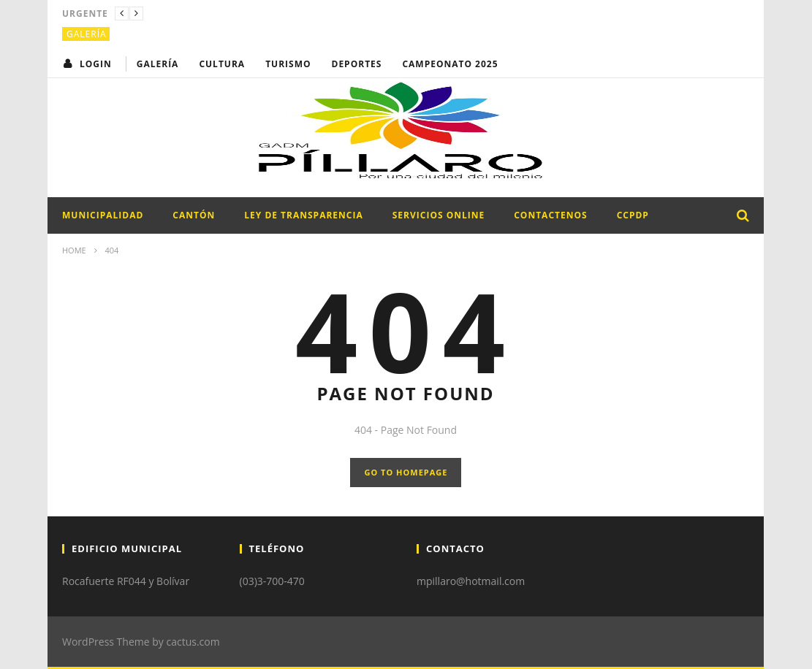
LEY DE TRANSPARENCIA (303, 215)
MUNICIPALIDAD (103, 215)
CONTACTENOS (550, 215)
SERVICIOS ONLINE (439, 215)
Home (74, 250)
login (96, 64)
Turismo (288, 64)
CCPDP (633, 215)
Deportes (357, 64)
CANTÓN (194, 215)
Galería (87, 34)
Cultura (222, 64)
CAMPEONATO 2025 (450, 64)
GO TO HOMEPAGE (406, 472)
